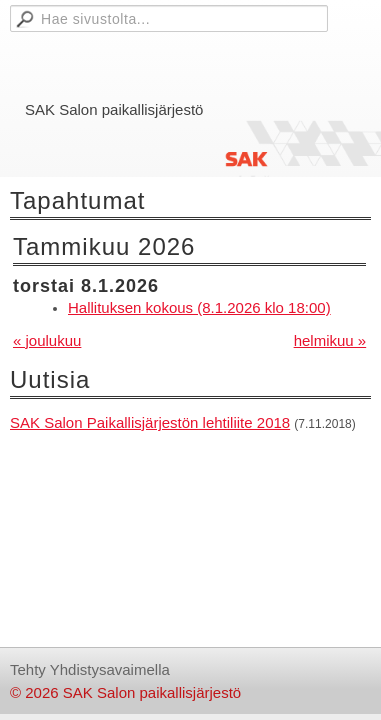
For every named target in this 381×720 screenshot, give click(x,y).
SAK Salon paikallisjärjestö (114, 109)
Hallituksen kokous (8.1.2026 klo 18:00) (199, 307)
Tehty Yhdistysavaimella (90, 669)
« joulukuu (47, 340)
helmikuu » (330, 340)
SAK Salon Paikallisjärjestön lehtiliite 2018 (150, 422)
